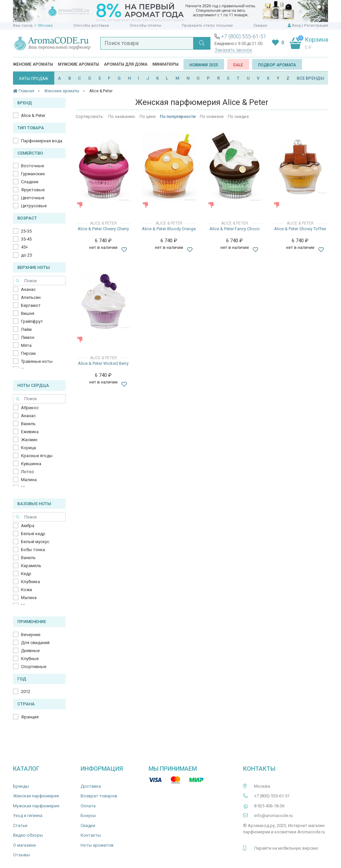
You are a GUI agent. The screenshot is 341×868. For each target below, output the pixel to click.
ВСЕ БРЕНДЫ (311, 78)
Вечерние (31, 635)
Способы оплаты (145, 25)
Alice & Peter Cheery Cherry (103, 229)
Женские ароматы (33, 64)
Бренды (21, 786)
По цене (148, 116)
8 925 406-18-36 (269, 806)
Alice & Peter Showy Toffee (300, 229)
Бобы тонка (33, 550)
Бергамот (31, 305)
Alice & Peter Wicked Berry (103, 363)
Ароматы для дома (126, 64)
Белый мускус (35, 542)
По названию (122, 116)
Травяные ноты (37, 361)
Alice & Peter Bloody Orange (169, 229)
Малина (29, 480)
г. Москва (44, 25)
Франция (30, 717)
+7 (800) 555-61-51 (244, 36)
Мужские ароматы (78, 64)
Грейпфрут (32, 321)
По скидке (238, 116)
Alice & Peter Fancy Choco (235, 229)
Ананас (28, 289)
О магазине (24, 845)
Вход (297, 25)
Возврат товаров (99, 796)
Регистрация (316, 25)
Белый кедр (33, 534)
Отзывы (21, 855)
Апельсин (31, 297)
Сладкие (30, 182)
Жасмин (29, 440)
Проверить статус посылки (207, 25)
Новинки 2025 (204, 65)
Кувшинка (31, 464)
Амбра (28, 526)
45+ (24, 247)
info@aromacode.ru (273, 816)
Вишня (28, 313)
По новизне (212, 116)
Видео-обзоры (28, 835)
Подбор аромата (277, 65)
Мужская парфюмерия (36, 806)
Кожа (26, 590)
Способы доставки (91, 25)
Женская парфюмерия (36, 796)
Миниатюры (166, 64)
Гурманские (33, 174)
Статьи (20, 826)
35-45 (26, 239)
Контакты (91, 835)
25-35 (26, 231)
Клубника (30, 582)
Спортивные (34, 667)
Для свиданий (35, 643)
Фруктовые (33, 190)
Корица (28, 448)
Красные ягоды (37, 456)
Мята (26, 345)
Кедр (26, 574)
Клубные (30, 659)
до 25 (26, 255)
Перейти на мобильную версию (286, 848)
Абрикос (30, 408)
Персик (28, 353)
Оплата (88, 806)
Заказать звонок (233, 50)
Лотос (27, 472)
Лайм (26, 329)
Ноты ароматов (97, 845)
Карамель (31, 566)
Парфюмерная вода (42, 141)
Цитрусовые (34, 206)
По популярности (178, 116)
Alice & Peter (33, 115)
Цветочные (33, 198)
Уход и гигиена (28, 816)
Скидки (260, 25)
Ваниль (28, 424)
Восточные (32, 166)
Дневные (30, 651)
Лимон (28, 337)
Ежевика (30, 432)
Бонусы (88, 816)
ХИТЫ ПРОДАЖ (34, 79)
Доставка (91, 786)
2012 (26, 692)
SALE (238, 65)
